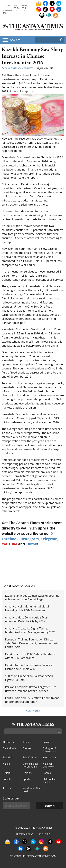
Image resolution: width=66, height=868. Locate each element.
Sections (15, 40)
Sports (26, 779)
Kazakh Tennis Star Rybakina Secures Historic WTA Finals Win (28, 667)
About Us (45, 834)
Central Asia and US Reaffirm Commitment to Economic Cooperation (32, 700)
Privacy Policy (25, 834)
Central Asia (9, 748)
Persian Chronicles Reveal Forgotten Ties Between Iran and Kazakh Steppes (31, 689)
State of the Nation (49, 781)
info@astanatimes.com (41, 856)
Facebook (10, 539)
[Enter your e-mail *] (16, 806)
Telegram (49, 539)
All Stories (8, 742)
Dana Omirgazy (13, 68)
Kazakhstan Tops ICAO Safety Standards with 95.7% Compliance (30, 656)
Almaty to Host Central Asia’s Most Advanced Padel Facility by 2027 (27, 619)
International (50, 757)
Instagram (30, 539)
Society (7, 779)
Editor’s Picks (30, 757)
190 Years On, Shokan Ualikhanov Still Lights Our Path (29, 678)
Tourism (7, 788)
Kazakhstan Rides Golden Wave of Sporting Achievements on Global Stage (32, 598)
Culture (27, 748)
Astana (26, 742)
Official (7, 773)
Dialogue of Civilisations (49, 750)
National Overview (48, 765)
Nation (6, 764)
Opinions (28, 773)
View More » (33, 711)
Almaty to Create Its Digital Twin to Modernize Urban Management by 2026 (30, 630)
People (47, 773)
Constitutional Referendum (30, 765)
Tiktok (31, 544)
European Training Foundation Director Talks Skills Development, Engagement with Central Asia (32, 643)
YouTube (10, 544)
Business (29, 68)
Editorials (8, 757)
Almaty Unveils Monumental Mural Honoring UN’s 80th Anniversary (27, 608)
